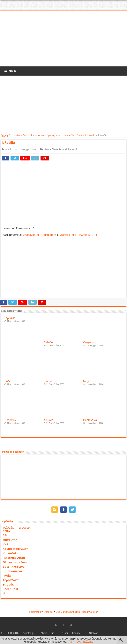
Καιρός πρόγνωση (15, 549)
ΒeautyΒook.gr (90, 612)
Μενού (10, 71)
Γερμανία (10, 318)
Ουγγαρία (89, 342)
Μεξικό (87, 381)
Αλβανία (49, 420)
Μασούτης (10, 540)
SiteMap (93, 633)
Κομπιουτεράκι (13, 571)
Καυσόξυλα (10, 553)
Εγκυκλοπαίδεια (19, 135)
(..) (70, 642)
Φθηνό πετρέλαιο (15, 562)
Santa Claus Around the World (79, 135)
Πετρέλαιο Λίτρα (14, 558)
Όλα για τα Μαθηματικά (68, 612)
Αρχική (4, 135)
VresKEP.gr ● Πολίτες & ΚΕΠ (78, 235)
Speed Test (10, 589)
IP (4, 593)
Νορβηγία (10, 420)
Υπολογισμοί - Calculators (39, 235)
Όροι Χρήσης (71, 633)
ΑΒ (5, 535)
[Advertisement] (64, 39)
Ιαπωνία (49, 381)
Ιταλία (8, 381)
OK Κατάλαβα (85, 642)
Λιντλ (6, 531)
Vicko (6, 544)
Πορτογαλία (90, 420)
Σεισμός (8, 584)
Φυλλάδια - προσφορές (17, 528)
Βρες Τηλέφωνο (13, 567)
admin (9, 149)
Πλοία (7, 576)
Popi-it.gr (49, 612)
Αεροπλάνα (11, 580)
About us (47, 633)
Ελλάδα (48, 342)
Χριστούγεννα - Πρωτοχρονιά (45, 135)
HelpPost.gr (35, 612)
